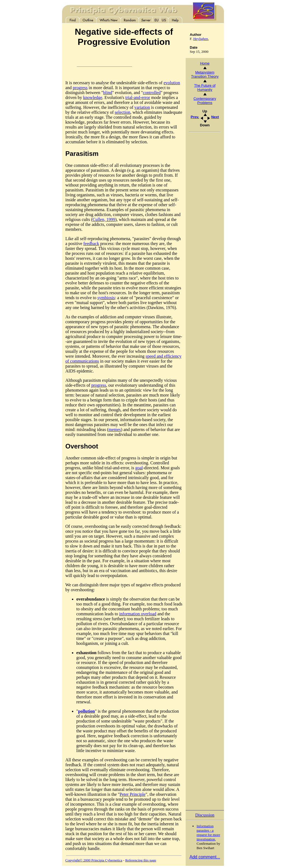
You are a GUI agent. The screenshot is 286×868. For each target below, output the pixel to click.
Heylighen (201, 39)
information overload (138, 614)
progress (80, 88)
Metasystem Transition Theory (205, 74)
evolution (172, 83)
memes (115, 429)
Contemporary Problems (205, 101)
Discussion (205, 815)
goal (139, 468)
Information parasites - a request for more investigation (208, 833)
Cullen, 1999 (104, 219)
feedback (91, 244)
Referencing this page (141, 860)
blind (108, 93)
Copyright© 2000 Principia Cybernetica (94, 860)
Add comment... (205, 857)
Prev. (195, 117)
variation (142, 107)
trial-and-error (138, 97)
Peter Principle (133, 794)
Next (215, 117)
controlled (152, 93)
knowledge (93, 97)
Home (205, 63)
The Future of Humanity (205, 88)
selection (123, 112)
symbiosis (106, 298)
